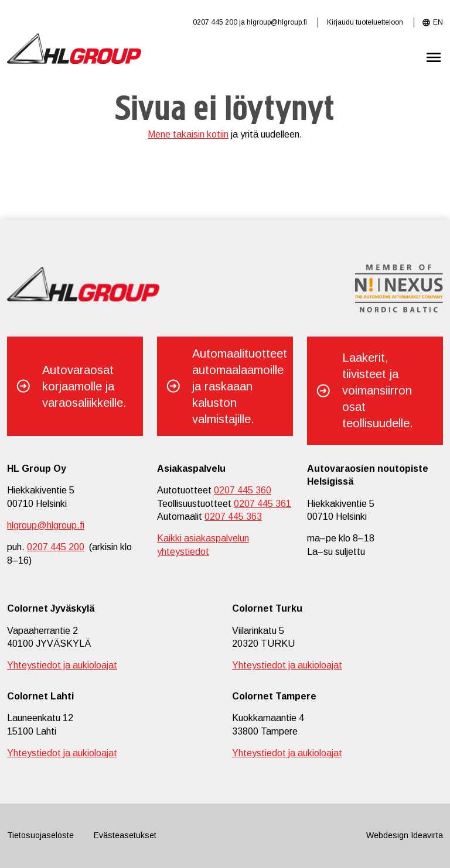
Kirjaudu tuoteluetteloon (365, 22)
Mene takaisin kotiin (188, 134)
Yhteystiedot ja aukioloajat (62, 665)
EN (438, 22)
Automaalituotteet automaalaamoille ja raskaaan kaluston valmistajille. (240, 386)
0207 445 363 (233, 517)
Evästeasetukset (125, 835)
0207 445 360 (243, 490)
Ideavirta (427, 835)
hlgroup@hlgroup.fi (277, 22)
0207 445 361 (262, 504)
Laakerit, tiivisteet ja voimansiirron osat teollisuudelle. (378, 390)
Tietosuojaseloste (40, 835)
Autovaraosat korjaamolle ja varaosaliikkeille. (84, 386)
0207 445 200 (215, 22)
